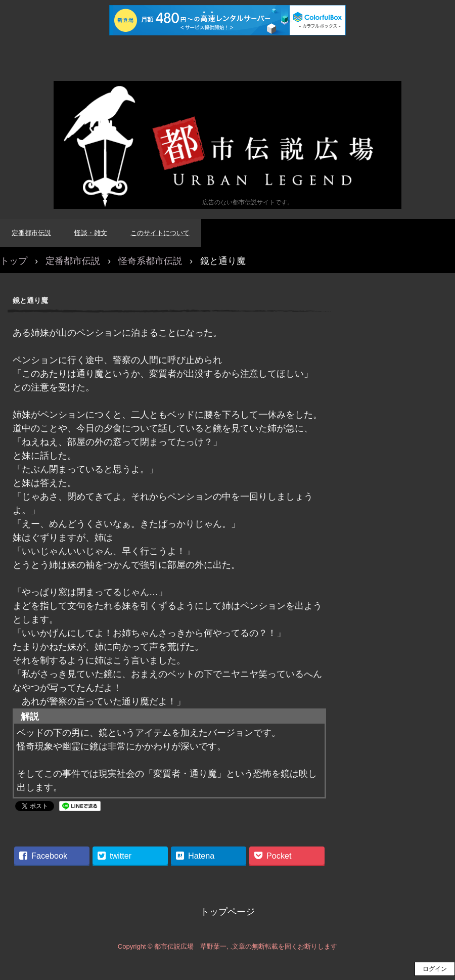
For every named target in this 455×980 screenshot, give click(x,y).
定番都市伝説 (31, 233)
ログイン (435, 969)
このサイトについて (160, 233)
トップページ (227, 912)
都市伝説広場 (227, 145)
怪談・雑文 (91, 233)
